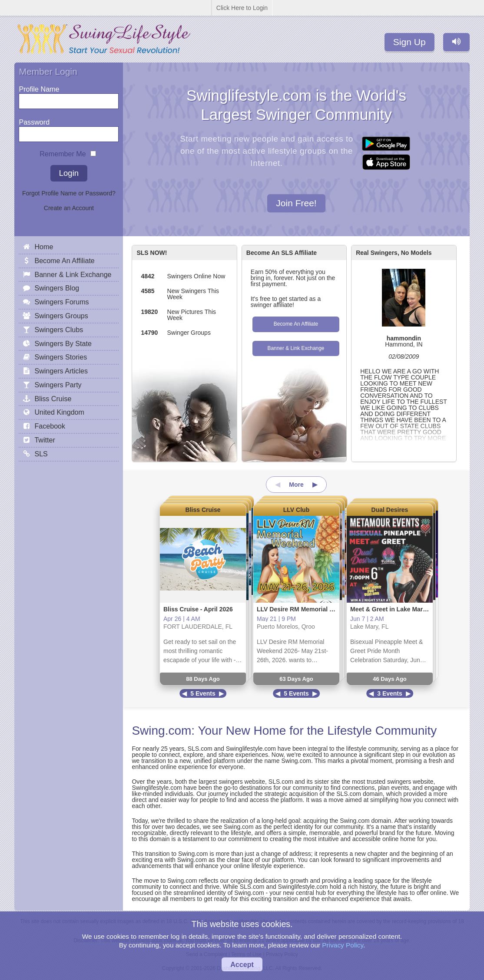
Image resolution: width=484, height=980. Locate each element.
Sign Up (409, 42)
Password (34, 120)
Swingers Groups (61, 316)
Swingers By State (63, 343)
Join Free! (296, 203)
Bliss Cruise (203, 510)
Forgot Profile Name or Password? (69, 193)
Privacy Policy (343, 945)
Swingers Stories (61, 357)
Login (69, 173)
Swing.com (161, 731)
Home (44, 247)
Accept (242, 964)
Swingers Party (58, 385)
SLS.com (200, 749)
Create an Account (69, 208)
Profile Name (39, 87)
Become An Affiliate (296, 324)
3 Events (390, 693)
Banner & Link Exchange (296, 348)
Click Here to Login (242, 8)
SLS (41, 454)
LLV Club (296, 510)
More (296, 485)
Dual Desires (390, 510)
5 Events (203, 693)
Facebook (50, 426)
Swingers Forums (61, 302)
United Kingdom (59, 412)
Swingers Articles (61, 371)
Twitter (45, 440)
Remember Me (63, 152)
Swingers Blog (57, 288)
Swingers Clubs (59, 330)
